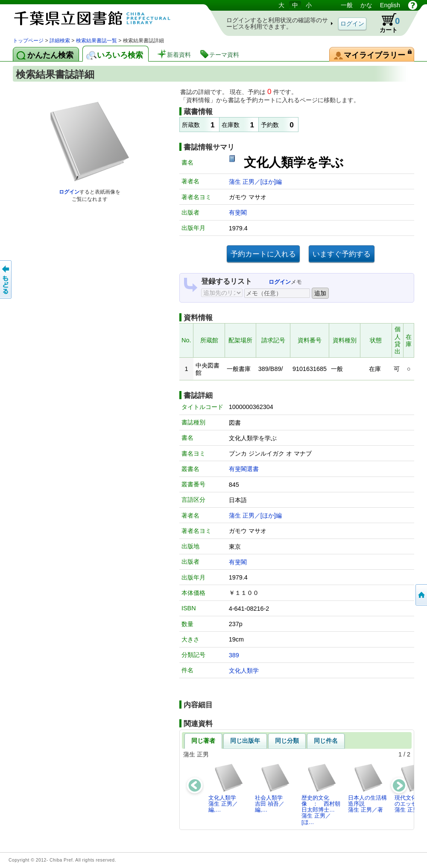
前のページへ (6, 280)
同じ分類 (287, 741)
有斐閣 (238, 212)
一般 (347, 5)
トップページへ (421, 595)
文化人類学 (244, 671)
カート (386, 23)
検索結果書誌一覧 (97, 41)
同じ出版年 (245, 741)
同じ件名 (326, 741)
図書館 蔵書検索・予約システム (102, 18)
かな (366, 5)
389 (234, 655)
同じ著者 (203, 741)
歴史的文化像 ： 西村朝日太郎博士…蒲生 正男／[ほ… (321, 794)
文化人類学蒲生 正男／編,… (226, 788)
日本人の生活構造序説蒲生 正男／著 (367, 788)
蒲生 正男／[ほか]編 (255, 182)
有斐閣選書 (244, 469)
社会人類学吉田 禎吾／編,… (273, 788)
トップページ (28, 41)
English (390, 5)
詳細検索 (60, 41)
